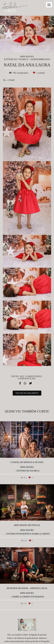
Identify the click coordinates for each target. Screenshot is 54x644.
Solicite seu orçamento (27, 393)
